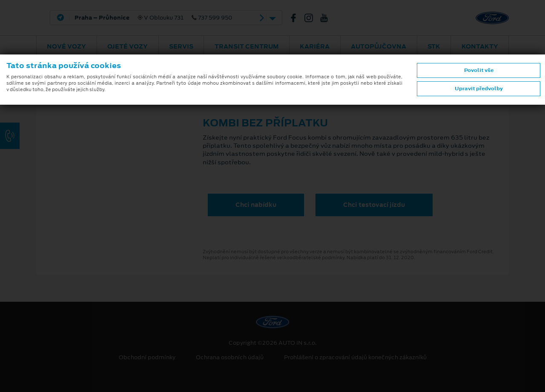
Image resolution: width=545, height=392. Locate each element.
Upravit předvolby (479, 89)
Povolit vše (479, 70)
